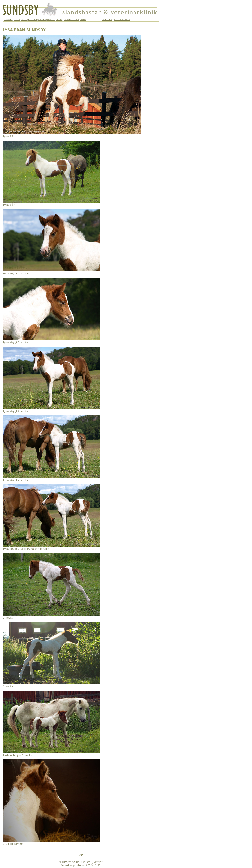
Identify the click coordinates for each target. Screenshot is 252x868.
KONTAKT (51, 20)
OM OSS (59, 20)
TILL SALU (42, 20)
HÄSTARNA (33, 20)
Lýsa (81, 855)
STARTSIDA (8, 20)
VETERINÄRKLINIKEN (122, 20)
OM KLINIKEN (107, 20)
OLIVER (17, 20)
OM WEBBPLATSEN (71, 20)
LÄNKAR (83, 20)
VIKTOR (24, 20)
